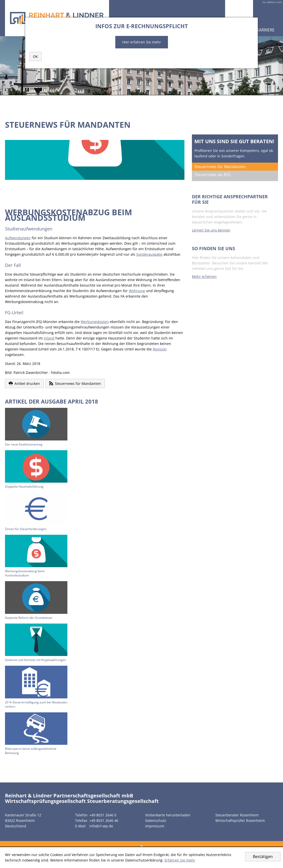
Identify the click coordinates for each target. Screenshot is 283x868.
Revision (160, 349)
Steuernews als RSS (213, 175)
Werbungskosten (95, 322)
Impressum (155, 826)
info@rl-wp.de (101, 826)
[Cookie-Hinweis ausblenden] (263, 857)
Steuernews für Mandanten (220, 167)
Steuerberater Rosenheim (237, 815)
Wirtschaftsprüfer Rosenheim (240, 820)
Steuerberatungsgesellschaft (123, 801)
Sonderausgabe (149, 254)
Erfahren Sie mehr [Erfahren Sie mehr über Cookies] (180, 860)
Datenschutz (156, 820)
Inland (49, 338)
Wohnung (137, 291)
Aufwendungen (18, 238)
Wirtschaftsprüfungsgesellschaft (45, 801)
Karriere (266, 30)
